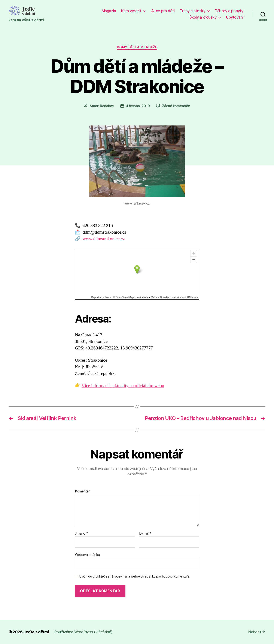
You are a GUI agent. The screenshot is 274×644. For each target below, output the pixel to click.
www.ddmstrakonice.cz (103, 239)
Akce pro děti (163, 11)
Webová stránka (87, 555)
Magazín (109, 11)
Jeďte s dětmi (36, 632)
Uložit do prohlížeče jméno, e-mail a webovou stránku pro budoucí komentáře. (135, 576)
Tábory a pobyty (229, 11)
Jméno (82, 533)
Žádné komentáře (176, 106)
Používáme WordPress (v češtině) (83, 632)
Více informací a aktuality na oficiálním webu (123, 386)
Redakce (107, 106)
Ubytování (235, 17)
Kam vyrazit (131, 11)
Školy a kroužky (203, 17)
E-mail (145, 533)
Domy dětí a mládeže (137, 47)
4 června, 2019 (138, 106)
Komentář (82, 491)
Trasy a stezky (193, 11)
